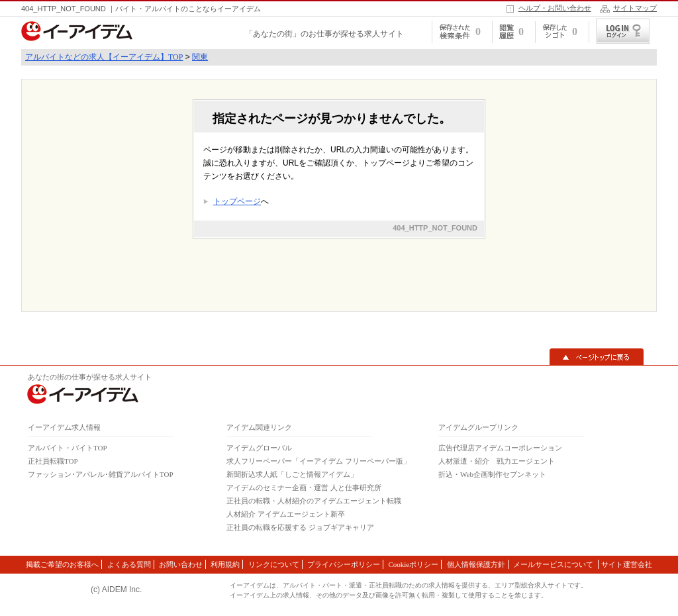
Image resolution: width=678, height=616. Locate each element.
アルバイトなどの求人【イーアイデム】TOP (104, 57)
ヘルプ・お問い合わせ (555, 8)
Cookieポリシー (413, 564)
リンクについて (274, 564)
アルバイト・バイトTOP (68, 448)
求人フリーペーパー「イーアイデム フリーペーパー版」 (318, 461)
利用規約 (225, 564)
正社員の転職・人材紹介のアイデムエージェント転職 (314, 501)
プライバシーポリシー (344, 564)
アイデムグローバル (259, 448)
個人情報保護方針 (476, 564)
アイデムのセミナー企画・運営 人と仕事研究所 (304, 488)
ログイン (623, 31)
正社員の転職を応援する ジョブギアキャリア (300, 527)
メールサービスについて (554, 564)
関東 (200, 57)
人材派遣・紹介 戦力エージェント (497, 461)
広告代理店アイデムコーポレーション (500, 448)
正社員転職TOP (53, 461)
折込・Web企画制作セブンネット (492, 474)
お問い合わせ (181, 564)
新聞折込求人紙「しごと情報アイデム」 (292, 474)
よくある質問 (129, 564)
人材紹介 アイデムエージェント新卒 (286, 514)
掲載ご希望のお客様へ (62, 564)
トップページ (237, 201)
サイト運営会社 (627, 564)
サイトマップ (635, 8)
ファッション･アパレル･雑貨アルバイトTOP (101, 474)
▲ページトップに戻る (597, 357)
